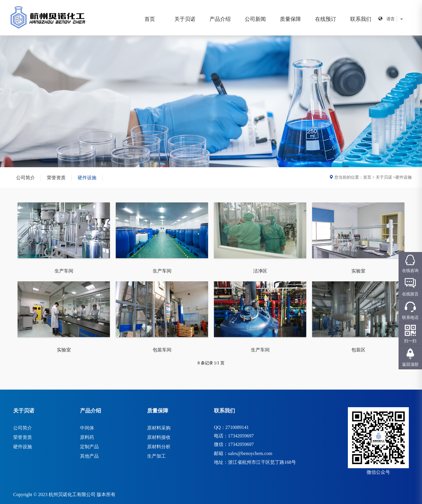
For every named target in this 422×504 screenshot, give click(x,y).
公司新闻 (255, 19)
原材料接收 (159, 437)
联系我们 (361, 19)
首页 (150, 19)
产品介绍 (220, 19)
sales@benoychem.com (250, 453)
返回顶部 (410, 365)
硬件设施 (87, 178)
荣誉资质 (56, 178)
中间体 (87, 428)
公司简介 (25, 178)
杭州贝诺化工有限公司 (72, 494)
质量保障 (290, 19)
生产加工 (156, 456)
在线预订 (326, 19)
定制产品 (89, 447)
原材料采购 (159, 428)
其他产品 (89, 456)
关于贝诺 (185, 19)
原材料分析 (159, 447)
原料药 (87, 437)
